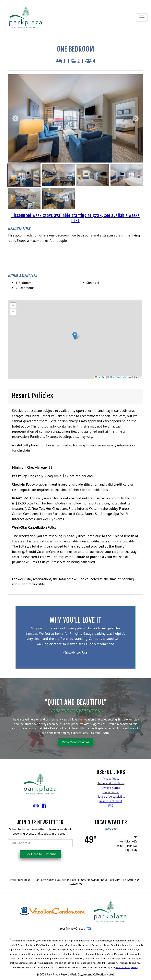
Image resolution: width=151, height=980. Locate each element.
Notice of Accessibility (111, 797)
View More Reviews (76, 742)
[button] (75, 336)
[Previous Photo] (17, 119)
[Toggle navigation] (142, 18)
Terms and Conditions (111, 783)
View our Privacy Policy (127, 967)
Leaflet (100, 377)
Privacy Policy (111, 779)
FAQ (111, 806)
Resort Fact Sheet (111, 801)
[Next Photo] (134, 119)
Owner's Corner (111, 788)
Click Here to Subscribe (40, 854)
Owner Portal (111, 792)
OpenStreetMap (119, 377)
